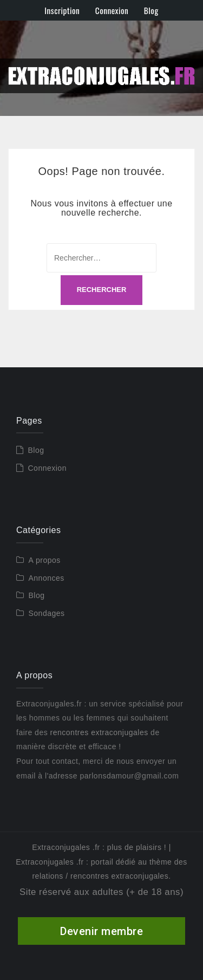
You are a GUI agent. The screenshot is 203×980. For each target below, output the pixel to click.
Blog (151, 10)
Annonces (47, 578)
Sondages (47, 613)
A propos (45, 560)
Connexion (112, 10)
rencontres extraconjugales (99, 732)
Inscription (62, 10)
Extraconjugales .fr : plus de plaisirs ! (99, 847)
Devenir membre (101, 931)
